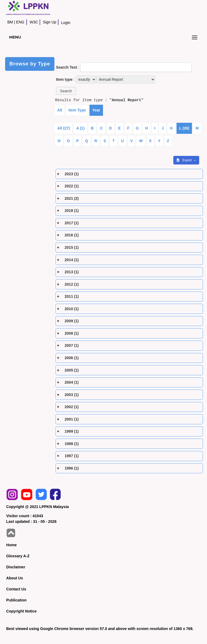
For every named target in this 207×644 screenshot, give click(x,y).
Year (96, 110)
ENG (20, 22)
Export (185, 160)
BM (10, 22)
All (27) (64, 128)
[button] (66, 91)
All (60, 110)
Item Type (77, 110)
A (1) (80, 128)
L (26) (184, 128)
